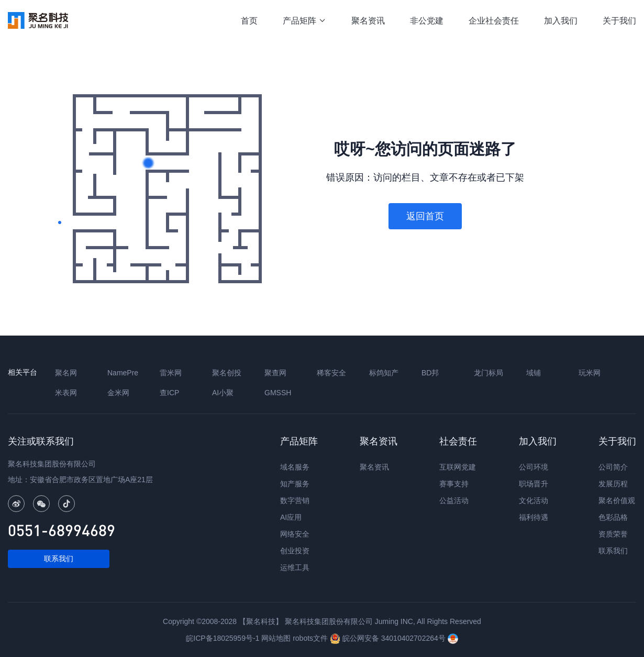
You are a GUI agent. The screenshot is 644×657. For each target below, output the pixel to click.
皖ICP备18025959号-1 (223, 638)
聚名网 (66, 373)
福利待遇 (534, 517)
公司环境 (534, 467)
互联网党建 (458, 467)
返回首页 (425, 216)
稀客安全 (331, 373)
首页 (249, 21)
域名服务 (295, 467)
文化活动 (534, 500)
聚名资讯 (368, 21)
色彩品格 (613, 517)
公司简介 (613, 467)
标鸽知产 (384, 373)
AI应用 (291, 517)
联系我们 (59, 559)
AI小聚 (223, 393)
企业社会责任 (494, 21)
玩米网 (590, 373)
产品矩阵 (304, 21)
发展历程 (613, 484)
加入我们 (561, 21)
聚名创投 (227, 373)
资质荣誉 (613, 534)
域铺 (534, 373)
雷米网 (171, 373)
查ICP (169, 393)
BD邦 (430, 373)
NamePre (123, 373)
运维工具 (295, 567)
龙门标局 (488, 373)
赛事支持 (454, 484)
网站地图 (276, 638)
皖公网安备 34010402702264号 (389, 638)
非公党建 (427, 21)
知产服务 (295, 484)
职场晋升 (534, 484)
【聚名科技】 (261, 621)
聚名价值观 (617, 500)
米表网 (66, 393)
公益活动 (454, 500)
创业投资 (295, 551)
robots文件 (310, 638)
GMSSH (278, 393)
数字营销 (295, 500)
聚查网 (275, 373)
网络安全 (295, 534)
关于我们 (619, 21)
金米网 (118, 393)
